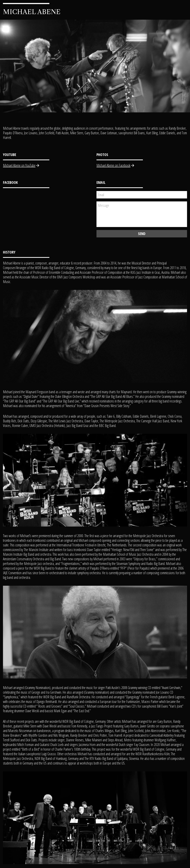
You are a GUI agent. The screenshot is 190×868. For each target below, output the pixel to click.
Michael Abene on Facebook (116, 165)
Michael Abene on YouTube (21, 165)
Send (142, 234)
